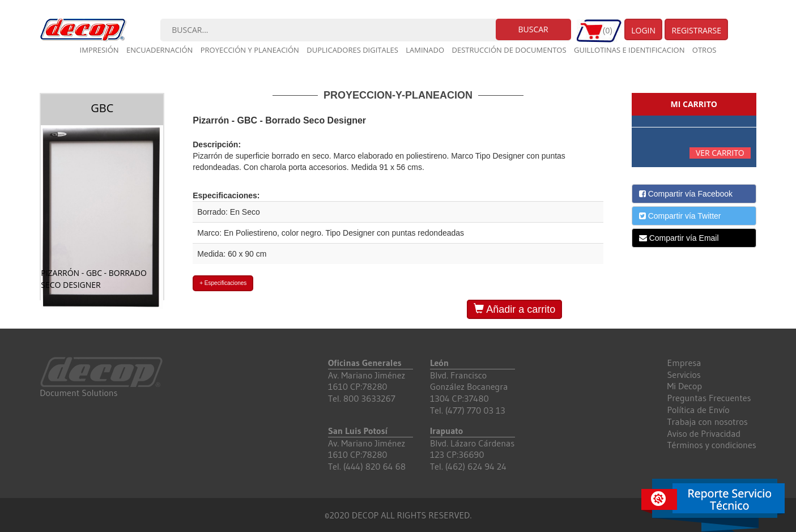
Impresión (99, 50)
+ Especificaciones (223, 283)
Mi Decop (685, 386)
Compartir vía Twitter (680, 216)
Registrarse (696, 30)
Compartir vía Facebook (686, 194)
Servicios (684, 374)
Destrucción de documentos (509, 50)
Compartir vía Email (679, 238)
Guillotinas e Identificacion (629, 50)
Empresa (684, 363)
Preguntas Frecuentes (709, 398)
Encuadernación (159, 50)
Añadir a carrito (514, 309)
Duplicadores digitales (352, 50)
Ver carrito (720, 153)
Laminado (425, 50)
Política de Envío (699, 410)
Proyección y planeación (250, 50)
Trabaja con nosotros (708, 422)
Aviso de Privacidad (704, 433)
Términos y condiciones (712, 445)
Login (643, 30)
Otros (705, 50)
